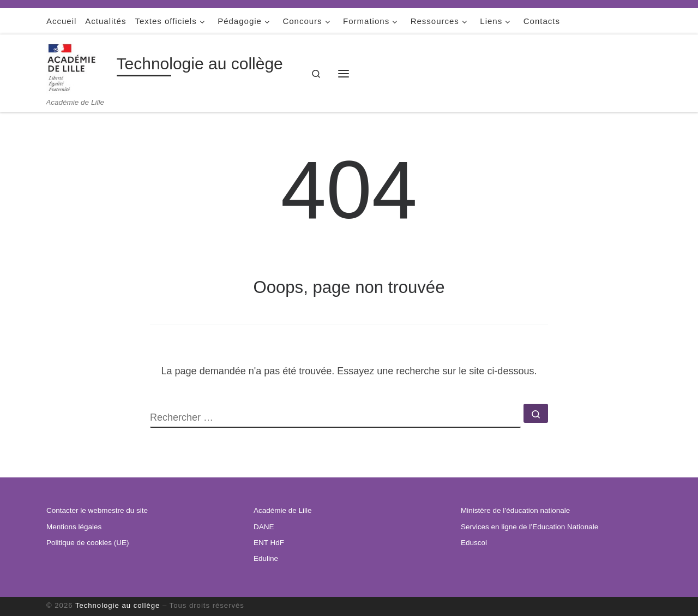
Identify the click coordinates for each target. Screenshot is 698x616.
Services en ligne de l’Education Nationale (529, 527)
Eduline (266, 558)
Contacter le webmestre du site (97, 510)
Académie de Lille (283, 510)
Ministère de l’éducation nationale (515, 510)
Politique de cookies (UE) (88, 543)
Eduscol (474, 543)
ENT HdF (269, 543)
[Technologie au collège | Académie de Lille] (80, 66)
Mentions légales (74, 527)
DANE (264, 527)
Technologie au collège (118, 605)
